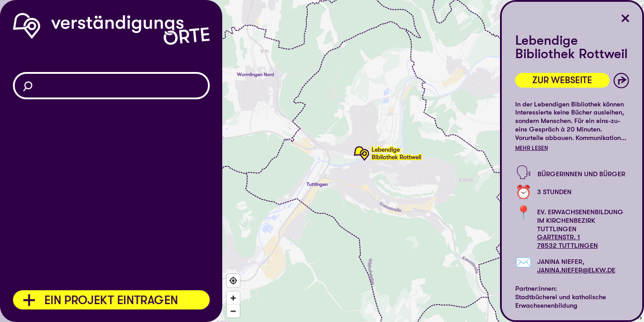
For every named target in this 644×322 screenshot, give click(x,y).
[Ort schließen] (625, 18)
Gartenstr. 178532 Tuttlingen (568, 241)
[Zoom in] (233, 298)
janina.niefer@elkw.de (576, 270)
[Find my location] (233, 281)
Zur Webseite (562, 80)
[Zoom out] (233, 311)
